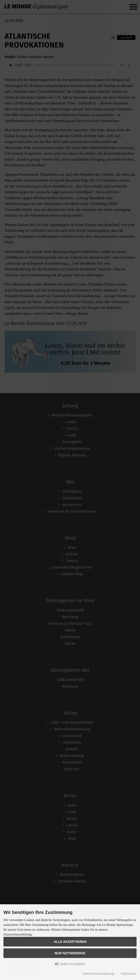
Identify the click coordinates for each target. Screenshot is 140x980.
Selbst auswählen (70, 964)
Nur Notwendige (70, 953)
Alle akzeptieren (70, 942)
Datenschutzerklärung (98, 974)
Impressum (129, 974)
